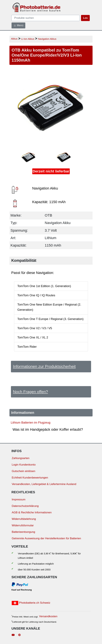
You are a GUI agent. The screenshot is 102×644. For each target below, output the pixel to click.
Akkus (14, 39)
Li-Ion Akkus (28, 39)
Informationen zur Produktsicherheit (44, 366)
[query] (46, 18)
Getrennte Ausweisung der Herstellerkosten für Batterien (46, 538)
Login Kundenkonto (24, 465)
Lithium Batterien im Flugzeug (31, 422)
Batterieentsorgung (23, 532)
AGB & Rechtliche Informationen (32, 512)
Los (85, 18)
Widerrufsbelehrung (24, 519)
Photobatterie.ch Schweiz (31, 603)
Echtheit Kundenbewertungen (30, 478)
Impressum (19, 499)
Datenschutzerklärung (25, 506)
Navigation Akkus (47, 39)
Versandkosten (48, 616)
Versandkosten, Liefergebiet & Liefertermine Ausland (44, 484)
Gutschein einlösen (24, 471)
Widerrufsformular (23, 525)
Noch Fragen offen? (30, 392)
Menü (18, 25)
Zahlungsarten (21, 458)
